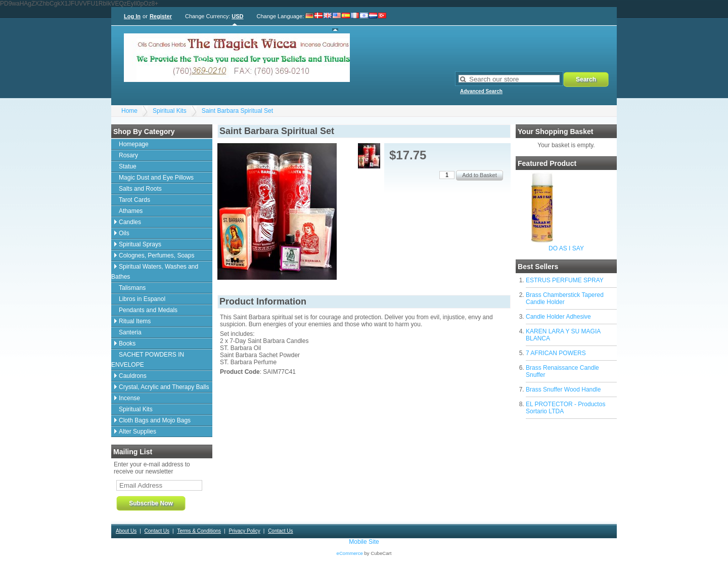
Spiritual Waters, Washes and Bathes (155, 272)
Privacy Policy (244, 531)
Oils (124, 233)
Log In (132, 16)
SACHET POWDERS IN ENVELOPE (148, 360)
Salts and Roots (140, 189)
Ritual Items (135, 321)
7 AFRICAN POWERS (556, 353)
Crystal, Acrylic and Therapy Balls (164, 387)
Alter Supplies (138, 431)
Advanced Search (481, 91)
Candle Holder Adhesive (558, 317)
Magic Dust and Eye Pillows (156, 178)
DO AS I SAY (566, 248)
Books (127, 343)
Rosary (128, 155)
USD (237, 16)
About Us (126, 531)
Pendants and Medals (148, 310)
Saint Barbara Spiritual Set (237, 111)
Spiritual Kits (170, 111)
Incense (129, 398)
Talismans (132, 288)
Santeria (130, 332)
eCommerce (350, 553)
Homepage (134, 144)
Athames (131, 211)
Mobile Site (364, 542)
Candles (130, 222)
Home (129, 111)
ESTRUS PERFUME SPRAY (565, 280)
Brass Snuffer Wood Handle (563, 390)
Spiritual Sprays (140, 244)
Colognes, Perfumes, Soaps (156, 255)
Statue (128, 166)
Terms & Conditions (199, 531)
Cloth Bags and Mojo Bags (155, 420)
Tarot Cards (134, 200)
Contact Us (157, 531)
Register (161, 16)
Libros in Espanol (142, 299)
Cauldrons (133, 376)
